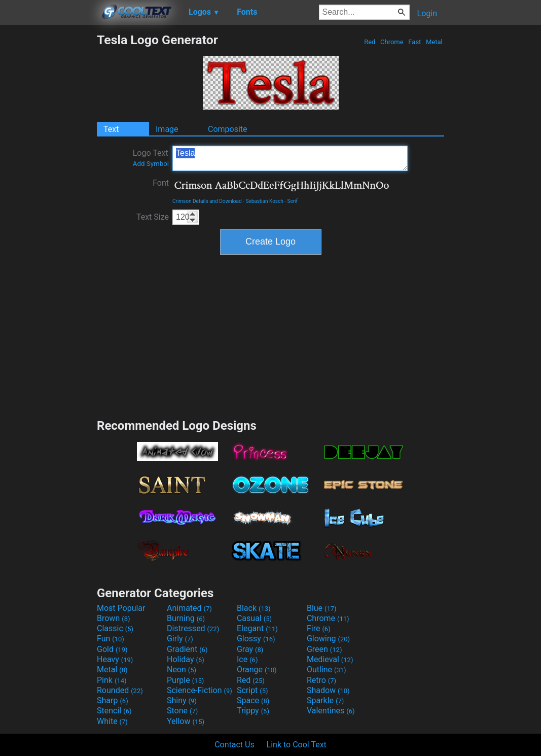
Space (253, 700)
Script (253, 690)
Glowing (328, 639)
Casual (254, 618)
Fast (414, 42)
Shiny (182, 700)
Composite (228, 129)
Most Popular (121, 608)
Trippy (253, 711)
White (112, 721)
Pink (112, 680)
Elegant (257, 628)
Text (111, 129)
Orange (257, 669)
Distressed (193, 628)
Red (370, 42)
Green (324, 649)
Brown (113, 618)
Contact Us (235, 745)
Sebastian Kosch (264, 201)
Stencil (114, 711)
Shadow (328, 690)
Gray (250, 649)
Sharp (113, 700)
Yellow (186, 721)
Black (254, 608)
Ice (247, 659)
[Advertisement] (48, 185)
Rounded (120, 690)
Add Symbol (151, 164)
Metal (434, 42)
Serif (292, 201)
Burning (186, 618)
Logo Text (151, 158)
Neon (182, 669)
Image (167, 129)
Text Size (153, 217)
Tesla (290, 158)
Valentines (331, 711)
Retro (321, 680)
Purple (185, 680)
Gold (112, 649)
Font (161, 183)
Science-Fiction (200, 690)
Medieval (330, 659)
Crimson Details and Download (207, 201)
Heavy (115, 659)
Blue (322, 608)
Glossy (256, 639)
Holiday (186, 659)
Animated (189, 608)
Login (427, 13)
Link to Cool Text (297, 745)
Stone (182, 711)
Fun (111, 639)
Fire (319, 628)
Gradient (187, 649)
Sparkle (325, 700)
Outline (327, 669)
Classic (115, 628)
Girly (180, 639)
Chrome (392, 42)
